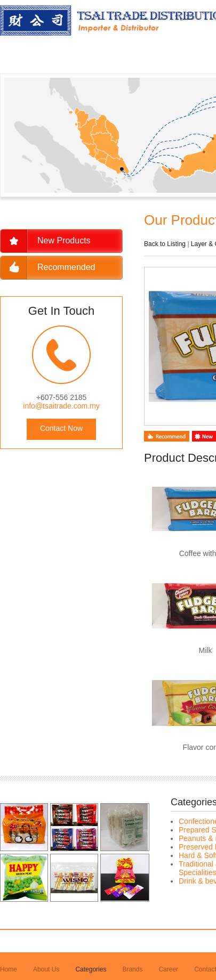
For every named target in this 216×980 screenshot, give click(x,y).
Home (9, 969)
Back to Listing (165, 244)
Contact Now (61, 428)
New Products (64, 240)
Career (168, 969)
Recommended (66, 267)
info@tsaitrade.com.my (61, 406)
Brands (132, 969)
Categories (91, 969)
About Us (46, 969)
